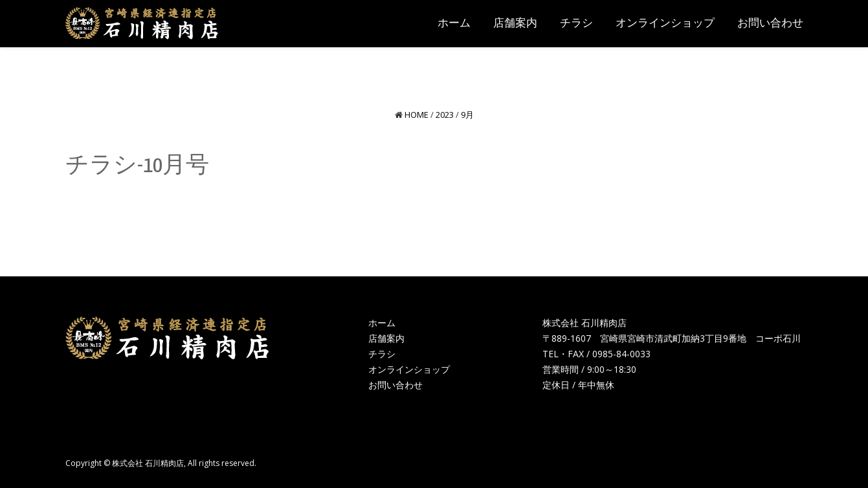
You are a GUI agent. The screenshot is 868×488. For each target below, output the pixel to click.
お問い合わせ (395, 385)
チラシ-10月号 (137, 166)
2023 (445, 115)
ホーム (382, 323)
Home (417, 115)
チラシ (382, 354)
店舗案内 (386, 338)
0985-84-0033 (621, 354)
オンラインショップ (409, 369)
